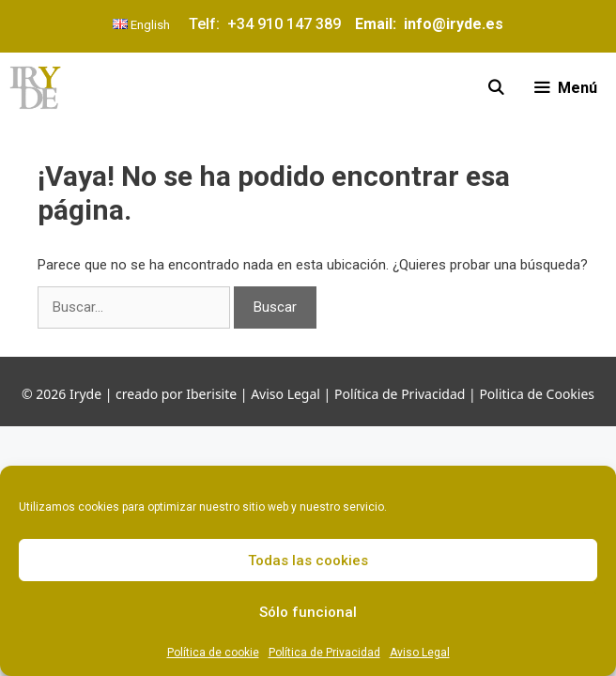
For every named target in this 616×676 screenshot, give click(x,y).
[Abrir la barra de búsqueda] (496, 88)
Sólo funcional (308, 612)
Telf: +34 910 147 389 (269, 24)
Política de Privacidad (324, 653)
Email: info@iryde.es (427, 24)
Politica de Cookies (537, 394)
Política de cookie (213, 653)
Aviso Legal (420, 653)
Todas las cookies (308, 561)
